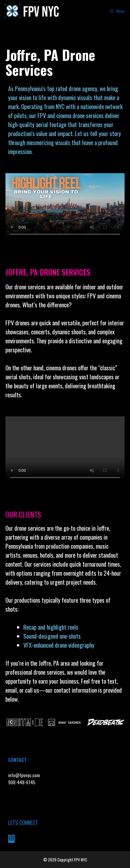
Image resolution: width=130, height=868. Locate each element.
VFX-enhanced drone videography (60, 645)
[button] (11, 722)
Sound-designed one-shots (52, 636)
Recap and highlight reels (51, 627)
